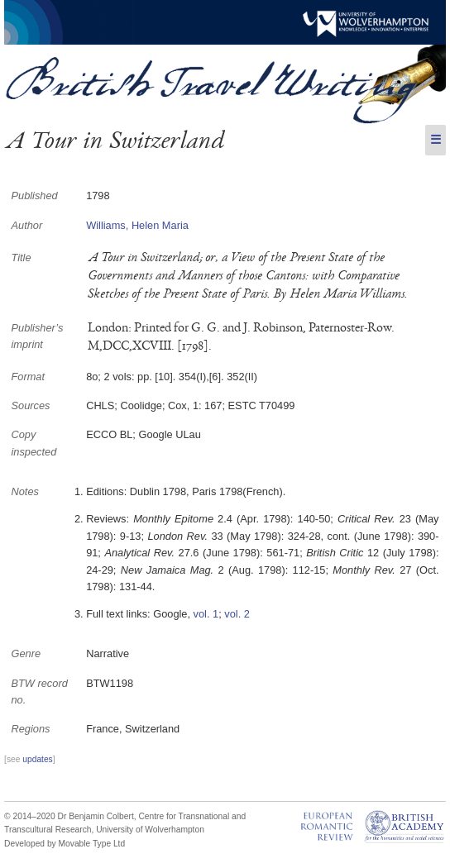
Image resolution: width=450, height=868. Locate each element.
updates (37, 759)
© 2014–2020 (30, 816)
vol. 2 (237, 614)
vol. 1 (206, 614)
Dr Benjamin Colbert (96, 816)
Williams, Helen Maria (137, 225)
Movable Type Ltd (92, 844)
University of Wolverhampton (150, 830)
